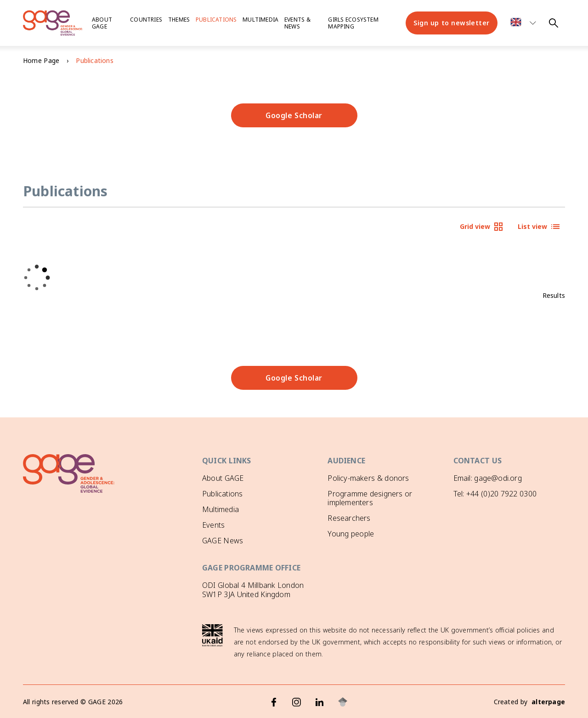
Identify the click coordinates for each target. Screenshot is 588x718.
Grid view (482, 227)
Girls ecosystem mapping (353, 23)
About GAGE (223, 478)
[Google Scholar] (343, 702)
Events (213, 525)
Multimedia (260, 20)
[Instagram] (297, 702)
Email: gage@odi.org (488, 478)
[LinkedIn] (320, 702)
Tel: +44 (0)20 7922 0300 (495, 494)
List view (539, 227)
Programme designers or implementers (370, 498)
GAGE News (223, 541)
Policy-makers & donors (368, 478)
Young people (351, 534)
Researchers (349, 518)
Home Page (41, 60)
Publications (216, 20)
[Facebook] (274, 702)
